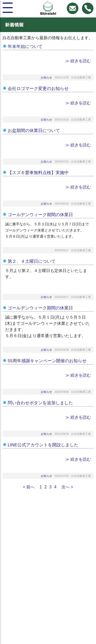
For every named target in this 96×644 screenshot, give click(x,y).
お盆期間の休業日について (34, 131)
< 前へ (29, 487)
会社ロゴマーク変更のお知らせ (38, 89)
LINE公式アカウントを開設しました (43, 445)
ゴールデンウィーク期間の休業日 (40, 215)
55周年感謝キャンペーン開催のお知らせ (47, 361)
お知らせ (46, 77)
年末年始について (25, 47)
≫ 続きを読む (78, 61)
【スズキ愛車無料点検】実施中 (38, 173)
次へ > (67, 487)
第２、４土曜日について (32, 261)
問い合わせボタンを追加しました (40, 403)
